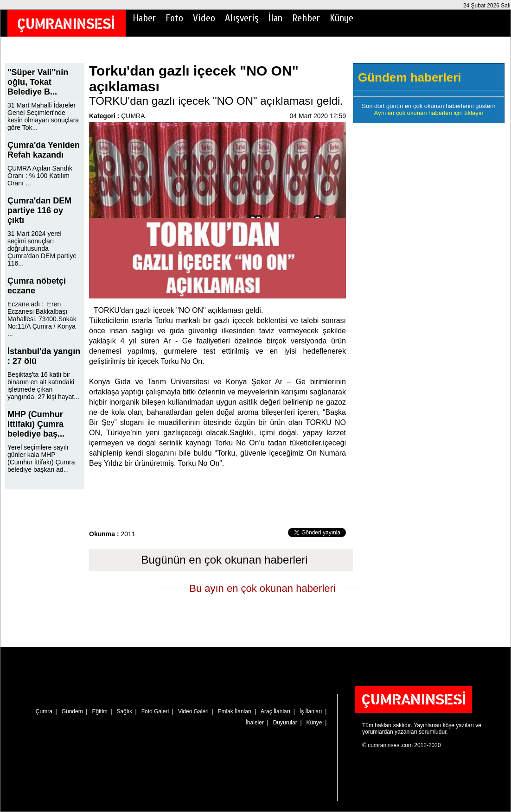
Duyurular (285, 723)
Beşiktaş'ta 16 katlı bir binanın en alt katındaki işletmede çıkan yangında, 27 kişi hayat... (43, 386)
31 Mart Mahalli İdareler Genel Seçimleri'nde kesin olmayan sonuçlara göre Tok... (43, 116)
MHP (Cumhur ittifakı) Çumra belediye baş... (36, 424)
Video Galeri (193, 711)
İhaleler (255, 723)
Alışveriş (242, 18)
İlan (275, 18)
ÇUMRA (133, 116)
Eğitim (99, 711)
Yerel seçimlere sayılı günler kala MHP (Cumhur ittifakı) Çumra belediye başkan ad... (41, 458)
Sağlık (125, 711)
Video (204, 18)
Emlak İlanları (235, 711)
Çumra (44, 711)
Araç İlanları (275, 711)
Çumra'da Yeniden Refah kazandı (44, 150)
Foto (174, 18)
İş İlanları (311, 711)
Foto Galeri (155, 711)
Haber (144, 18)
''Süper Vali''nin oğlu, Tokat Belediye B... (38, 82)
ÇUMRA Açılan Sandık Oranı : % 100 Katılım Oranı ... (40, 176)
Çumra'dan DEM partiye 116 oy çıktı (39, 210)
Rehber (306, 18)
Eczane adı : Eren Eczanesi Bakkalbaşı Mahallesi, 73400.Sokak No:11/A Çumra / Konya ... (42, 319)
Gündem (72, 711)
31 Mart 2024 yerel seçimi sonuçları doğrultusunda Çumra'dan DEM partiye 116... (42, 248)
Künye (342, 18)
